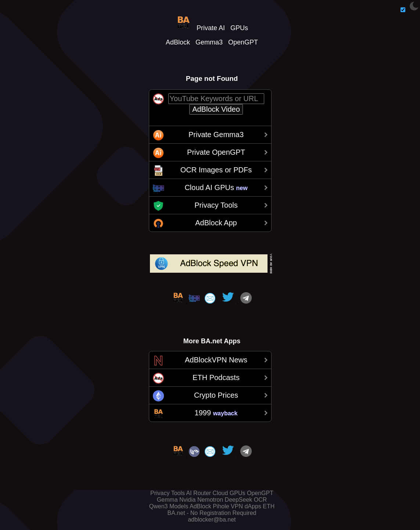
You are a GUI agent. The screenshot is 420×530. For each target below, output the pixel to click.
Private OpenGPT (216, 152)
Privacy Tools (216, 205)
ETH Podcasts (216, 377)
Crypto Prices (216, 395)
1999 (216, 413)
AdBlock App (216, 223)
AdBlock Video (216, 109)
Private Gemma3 (216, 135)
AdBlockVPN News (216, 360)
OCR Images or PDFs (216, 170)
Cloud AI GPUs (216, 187)
